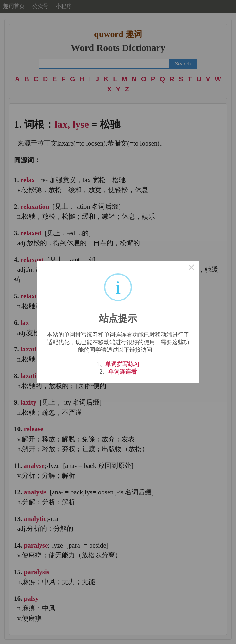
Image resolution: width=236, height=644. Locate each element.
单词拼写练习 (122, 364)
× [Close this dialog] (191, 268)
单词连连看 (122, 372)
